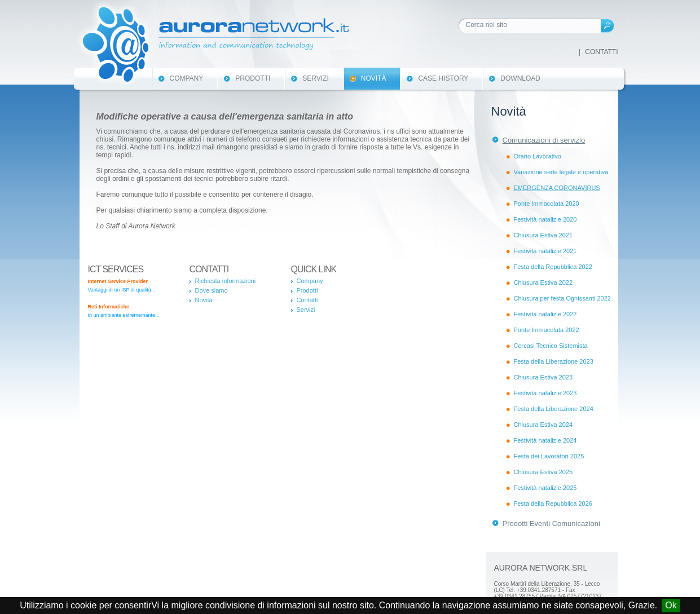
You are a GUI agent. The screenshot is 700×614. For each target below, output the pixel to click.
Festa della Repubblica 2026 (553, 503)
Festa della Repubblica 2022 (553, 267)
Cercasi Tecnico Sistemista (551, 346)
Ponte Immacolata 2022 (547, 330)
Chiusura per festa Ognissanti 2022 (562, 298)
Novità (374, 78)
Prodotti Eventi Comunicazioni (551, 524)
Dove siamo (212, 290)
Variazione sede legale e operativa (561, 172)
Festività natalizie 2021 (545, 251)
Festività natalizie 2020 (545, 219)
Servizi (315, 78)
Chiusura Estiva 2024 (543, 425)
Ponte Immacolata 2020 (547, 204)
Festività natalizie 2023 (545, 393)
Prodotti (253, 78)
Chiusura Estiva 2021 (543, 235)
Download (520, 78)
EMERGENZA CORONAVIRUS (557, 188)
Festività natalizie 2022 (545, 314)
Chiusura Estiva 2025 (543, 472)
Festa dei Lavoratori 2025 (549, 456)
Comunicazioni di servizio (544, 140)
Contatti (601, 52)
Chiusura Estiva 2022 (543, 282)
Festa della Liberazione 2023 (554, 361)
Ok (671, 605)
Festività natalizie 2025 (545, 488)
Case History (443, 78)
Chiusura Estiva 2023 (543, 377)
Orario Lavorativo (538, 156)
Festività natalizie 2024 (545, 440)
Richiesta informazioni (226, 281)
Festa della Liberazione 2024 (554, 409)
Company (187, 78)
